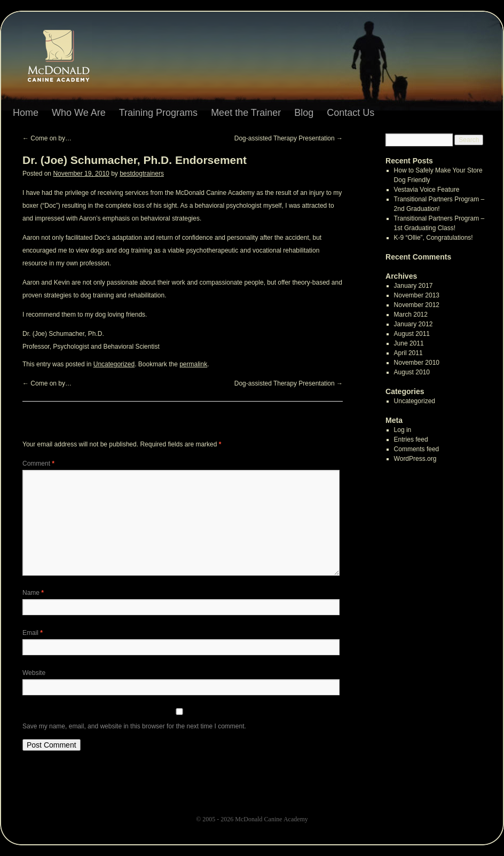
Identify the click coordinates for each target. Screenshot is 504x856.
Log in (403, 430)
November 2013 (417, 295)
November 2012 (417, 305)
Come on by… (47, 138)
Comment (38, 464)
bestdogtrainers (142, 174)
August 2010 (412, 372)
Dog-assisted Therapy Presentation (289, 138)
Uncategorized (114, 364)
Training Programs (158, 113)
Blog (304, 113)
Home (26, 113)
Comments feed (417, 449)
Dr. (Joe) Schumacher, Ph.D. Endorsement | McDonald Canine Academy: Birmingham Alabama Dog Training (68, 59)
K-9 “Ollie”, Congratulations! (434, 238)
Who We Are (79, 113)
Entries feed (411, 439)
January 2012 (414, 324)
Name (33, 593)
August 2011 (412, 334)
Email (33, 633)
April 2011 (408, 353)
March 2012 (411, 315)
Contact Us (351, 113)
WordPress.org (415, 459)
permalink (193, 364)
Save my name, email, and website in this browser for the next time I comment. (134, 726)
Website (34, 673)
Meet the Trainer (246, 113)
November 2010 (417, 363)
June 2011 (409, 343)
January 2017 (414, 286)
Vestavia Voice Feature (427, 190)
